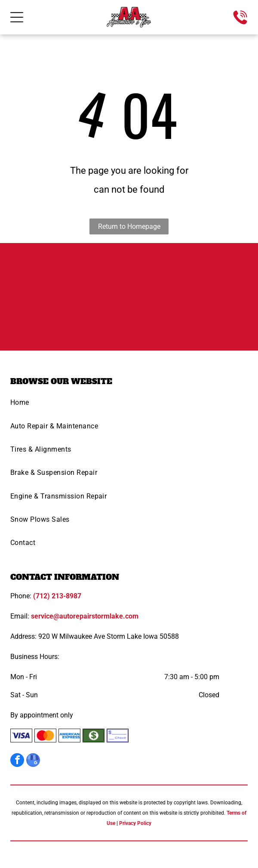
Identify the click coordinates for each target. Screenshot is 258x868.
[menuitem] (129, 405)
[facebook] (17, 761)
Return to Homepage (129, 226)
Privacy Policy (135, 823)
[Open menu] (17, 17)
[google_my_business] (33, 761)
